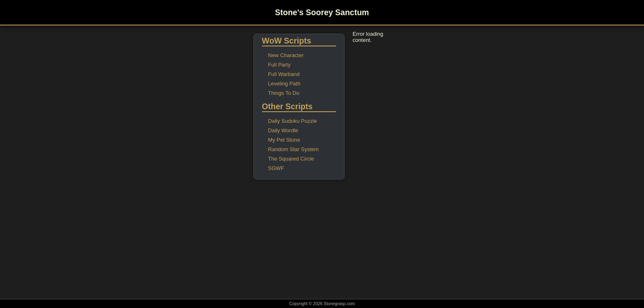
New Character (286, 55)
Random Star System (294, 149)
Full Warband (284, 74)
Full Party (279, 65)
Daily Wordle (283, 130)
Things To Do (284, 93)
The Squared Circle (291, 159)
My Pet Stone (284, 140)
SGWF (276, 168)
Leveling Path (284, 84)
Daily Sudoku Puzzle (293, 121)
